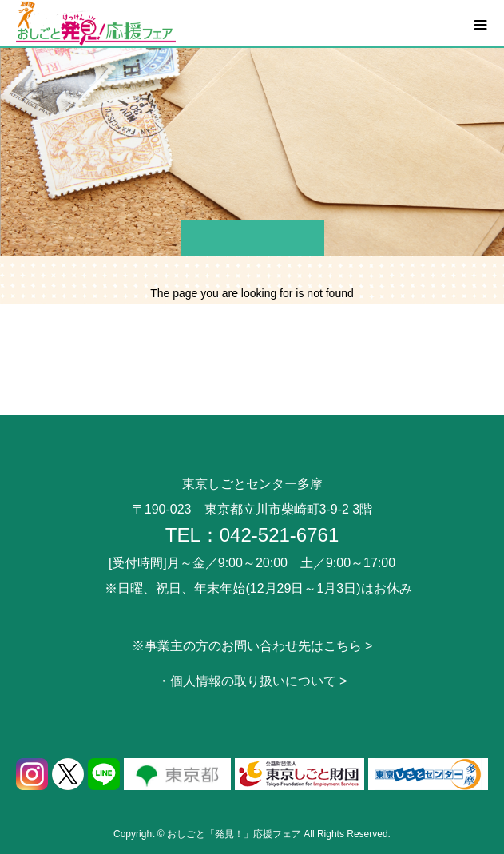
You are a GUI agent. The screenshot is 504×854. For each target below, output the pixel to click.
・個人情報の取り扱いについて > (252, 681)
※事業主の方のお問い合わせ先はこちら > (252, 646)
